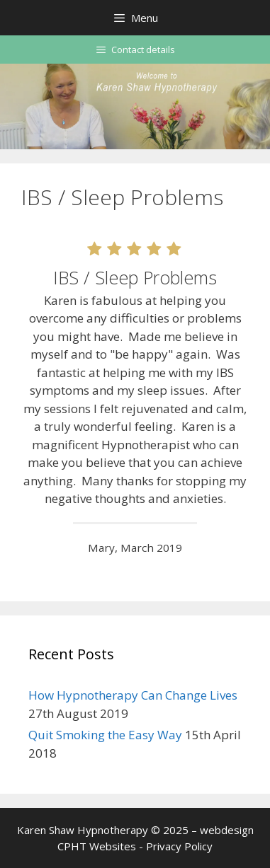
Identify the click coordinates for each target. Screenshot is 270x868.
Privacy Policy (179, 846)
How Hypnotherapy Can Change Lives (133, 695)
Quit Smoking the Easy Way (105, 735)
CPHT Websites (97, 846)
